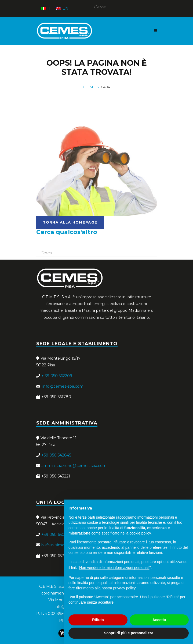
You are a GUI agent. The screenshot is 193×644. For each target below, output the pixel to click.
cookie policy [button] (140, 533)
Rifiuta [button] (98, 620)
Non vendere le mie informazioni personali (114, 568)
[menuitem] (46, 8)
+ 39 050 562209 (57, 376)
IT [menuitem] (49, 8)
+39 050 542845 (56, 455)
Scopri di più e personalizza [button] (129, 633)
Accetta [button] (159, 620)
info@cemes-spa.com (62, 386)
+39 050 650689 (57, 535)
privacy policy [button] (124, 588)
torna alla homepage (70, 222)
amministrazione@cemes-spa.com (74, 466)
